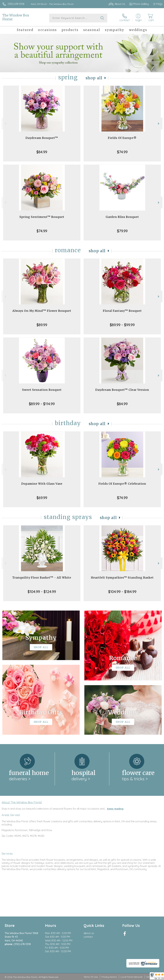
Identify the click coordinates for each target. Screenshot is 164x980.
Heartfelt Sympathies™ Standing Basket (122, 578)
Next (159, 124)
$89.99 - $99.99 (122, 325)
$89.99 (42, 325)
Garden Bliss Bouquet (122, 217)
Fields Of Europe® (122, 138)
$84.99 (42, 152)
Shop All (94, 78)
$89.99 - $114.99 (42, 404)
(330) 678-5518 (16, 4)
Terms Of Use (91, 977)
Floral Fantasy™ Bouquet (122, 311)
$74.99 (122, 152)
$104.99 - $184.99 (122, 592)
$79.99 (122, 231)
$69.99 (42, 498)
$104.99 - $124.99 (42, 592)
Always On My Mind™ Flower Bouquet (42, 311)
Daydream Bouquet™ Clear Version (122, 390)
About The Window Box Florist (22, 802)
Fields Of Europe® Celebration (122, 484)
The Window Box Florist (16, 17)
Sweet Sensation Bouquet (42, 390)
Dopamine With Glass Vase (42, 484)
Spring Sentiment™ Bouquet (42, 217)
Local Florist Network (132, 977)
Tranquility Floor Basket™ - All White (42, 578)
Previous (5, 124)
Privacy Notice (109, 977)
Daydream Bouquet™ (42, 138)
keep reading (115, 809)
